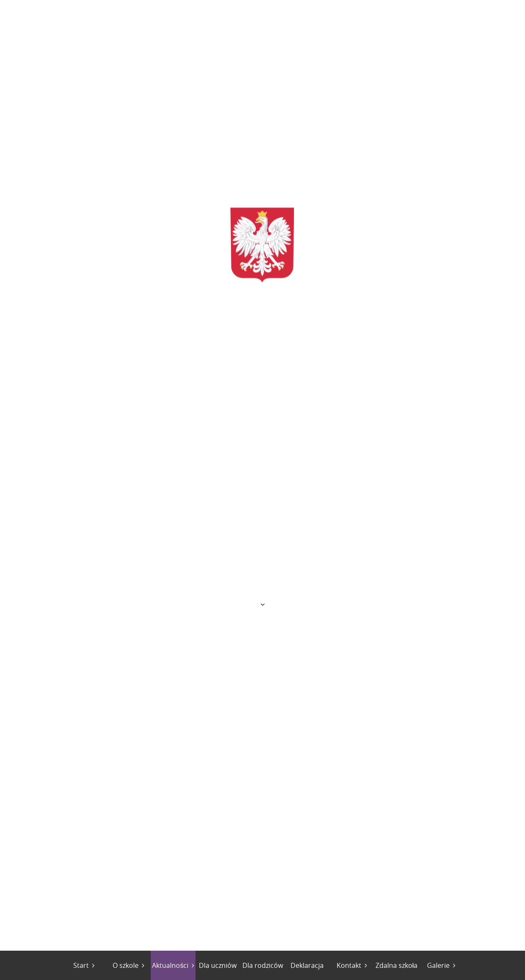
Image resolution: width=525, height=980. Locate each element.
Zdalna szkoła (397, 965)
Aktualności (170, 965)
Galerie (438, 965)
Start (81, 965)
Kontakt (349, 965)
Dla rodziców (263, 965)
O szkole (126, 965)
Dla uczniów (218, 965)
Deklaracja (307, 965)
